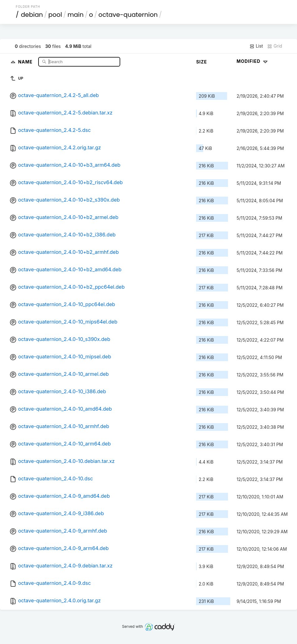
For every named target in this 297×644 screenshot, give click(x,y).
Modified (253, 61)
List (256, 46)
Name (26, 61)
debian (32, 15)
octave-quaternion (128, 15)
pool (55, 15)
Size (201, 62)
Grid (275, 46)
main (75, 15)
